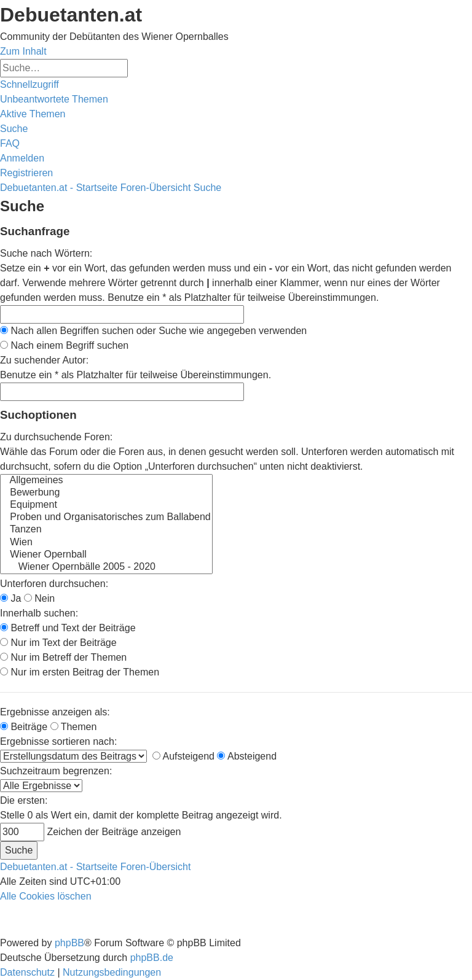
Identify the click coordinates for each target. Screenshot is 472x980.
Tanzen (106, 530)
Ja (10, 598)
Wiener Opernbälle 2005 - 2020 (106, 567)
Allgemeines (106, 481)
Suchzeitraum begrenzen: (56, 771)
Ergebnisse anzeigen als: (55, 712)
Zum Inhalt (23, 51)
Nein (39, 598)
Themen (74, 727)
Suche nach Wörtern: (46, 253)
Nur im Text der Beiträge (58, 643)
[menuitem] (54, 99)
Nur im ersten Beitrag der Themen (80, 672)
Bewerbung (106, 493)
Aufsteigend (183, 756)
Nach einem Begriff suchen (64, 345)
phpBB (69, 943)
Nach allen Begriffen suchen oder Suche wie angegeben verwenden (153, 331)
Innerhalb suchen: (39, 613)
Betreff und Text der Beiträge (68, 628)
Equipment (106, 505)
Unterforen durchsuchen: (54, 584)
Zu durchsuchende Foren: (56, 437)
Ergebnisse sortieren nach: (58, 741)
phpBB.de (152, 958)
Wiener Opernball (106, 555)
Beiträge (24, 727)
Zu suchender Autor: (44, 360)
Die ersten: (24, 800)
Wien (106, 543)
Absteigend (247, 756)
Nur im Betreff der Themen (63, 657)
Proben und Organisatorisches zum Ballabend (106, 518)
